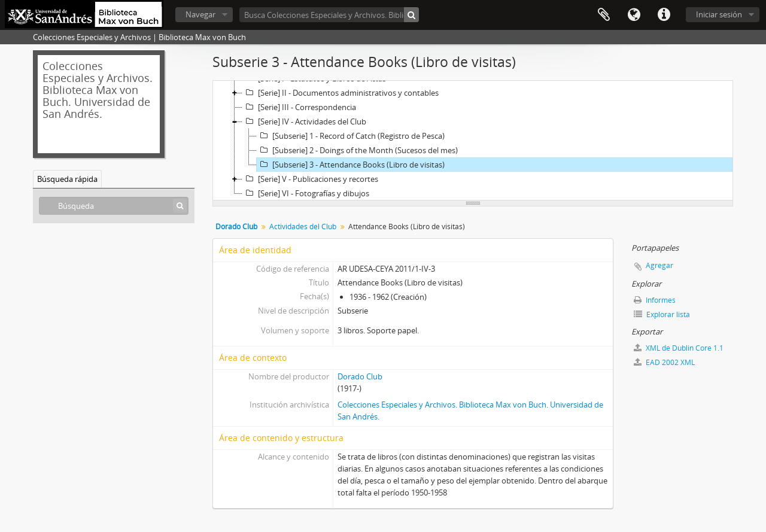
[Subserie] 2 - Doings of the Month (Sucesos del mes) (357, 150)
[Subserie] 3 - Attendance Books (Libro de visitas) (351, 165)
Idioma (634, 15)
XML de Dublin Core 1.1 (679, 348)
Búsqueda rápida (67, 179)
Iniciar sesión (719, 14)
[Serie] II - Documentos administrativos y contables (341, 93)
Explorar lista (662, 314)
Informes (655, 300)
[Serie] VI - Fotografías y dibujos (306, 193)
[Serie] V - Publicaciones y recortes (310, 179)
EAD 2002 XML (664, 362)
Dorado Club (360, 376)
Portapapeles (604, 15)
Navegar (200, 14)
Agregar (659, 265)
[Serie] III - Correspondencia (299, 107)
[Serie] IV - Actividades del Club (304, 121)
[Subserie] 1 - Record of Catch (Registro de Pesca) (351, 136)
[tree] (473, 141)
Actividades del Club (303, 227)
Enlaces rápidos (664, 15)
